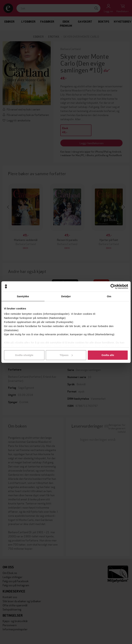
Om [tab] (109, 296)
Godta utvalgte (24, 355)
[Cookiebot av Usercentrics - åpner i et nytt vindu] (113, 286)
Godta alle (108, 355)
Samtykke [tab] (23, 296)
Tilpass (66, 355)
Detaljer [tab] (66, 296)
